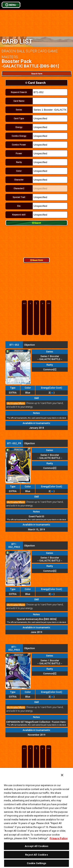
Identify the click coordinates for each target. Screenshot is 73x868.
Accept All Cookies (36, 846)
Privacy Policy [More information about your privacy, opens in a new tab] (59, 838)
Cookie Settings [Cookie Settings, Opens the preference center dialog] (37, 863)
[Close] (62, 775)
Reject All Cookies (36, 855)
